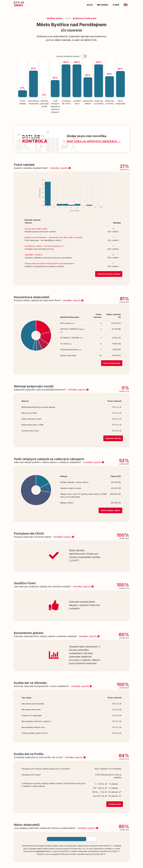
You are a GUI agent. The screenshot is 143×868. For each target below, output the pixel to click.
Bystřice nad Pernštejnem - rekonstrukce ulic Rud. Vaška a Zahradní (54, 237)
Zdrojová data (115, 804)
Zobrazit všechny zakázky (109, 274)
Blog (90, 5)
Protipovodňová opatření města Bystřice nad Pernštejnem (49, 263)
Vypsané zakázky (113, 438)
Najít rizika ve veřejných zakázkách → (94, 141)
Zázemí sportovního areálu (36, 229)
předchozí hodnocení (85, 18)
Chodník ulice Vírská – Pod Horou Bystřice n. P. (45, 246)
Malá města (55, 18)
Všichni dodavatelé (112, 363)
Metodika (103, 5)
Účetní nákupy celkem (110, 510)
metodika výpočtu (60, 168)
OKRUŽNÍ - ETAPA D (34, 255)
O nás (116, 5)
